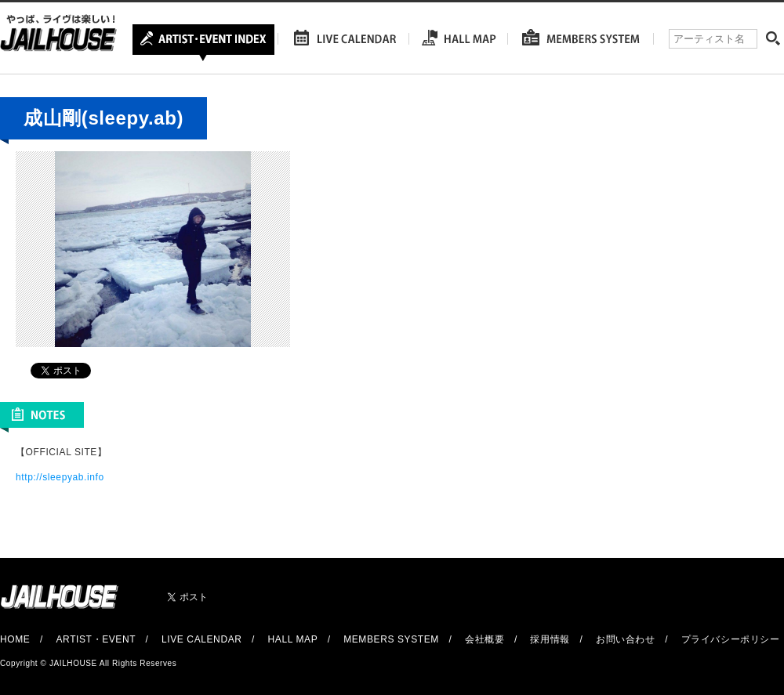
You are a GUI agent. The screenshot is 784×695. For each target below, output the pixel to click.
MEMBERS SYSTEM (391, 639)
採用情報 (550, 639)
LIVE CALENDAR (202, 639)
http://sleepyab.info (60, 477)
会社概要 (485, 639)
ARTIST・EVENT (95, 639)
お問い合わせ (626, 639)
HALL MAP (293, 639)
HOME (15, 639)
